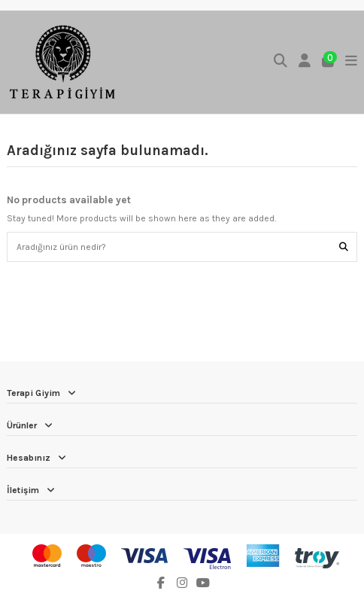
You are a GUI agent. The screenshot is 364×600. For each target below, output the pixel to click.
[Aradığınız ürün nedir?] (344, 247)
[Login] (305, 62)
